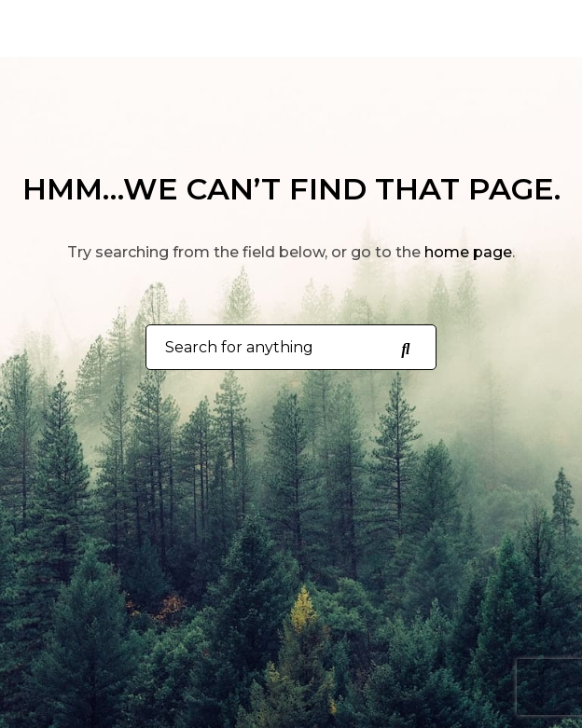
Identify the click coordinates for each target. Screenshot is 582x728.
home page (468, 252)
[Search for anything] (405, 348)
